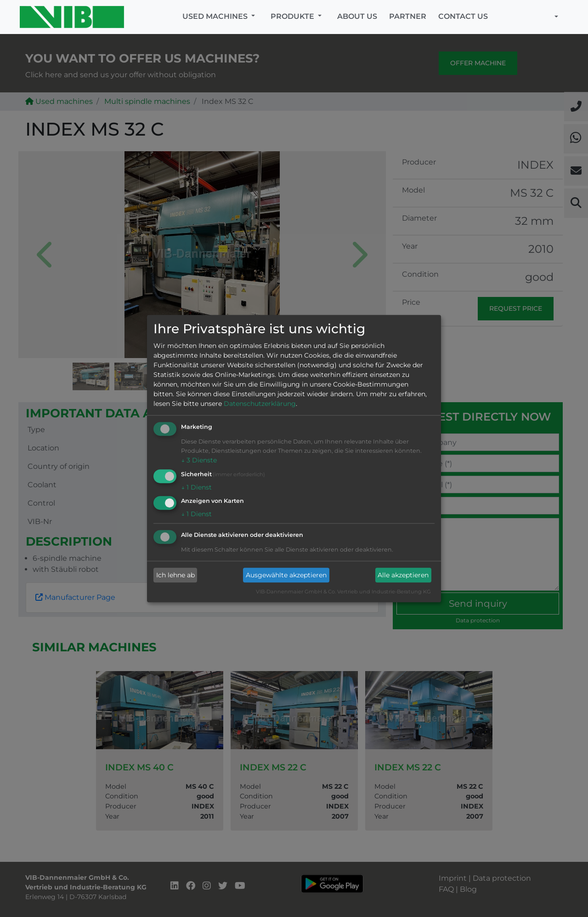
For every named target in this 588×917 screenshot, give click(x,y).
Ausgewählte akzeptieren (286, 575)
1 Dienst (196, 487)
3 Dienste (199, 460)
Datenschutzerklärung (260, 404)
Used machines (216, 16)
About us (357, 16)
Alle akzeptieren (403, 575)
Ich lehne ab (175, 575)
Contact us (463, 16)
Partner (408, 16)
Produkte (293, 16)
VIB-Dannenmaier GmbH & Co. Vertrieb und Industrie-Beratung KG (343, 592)
